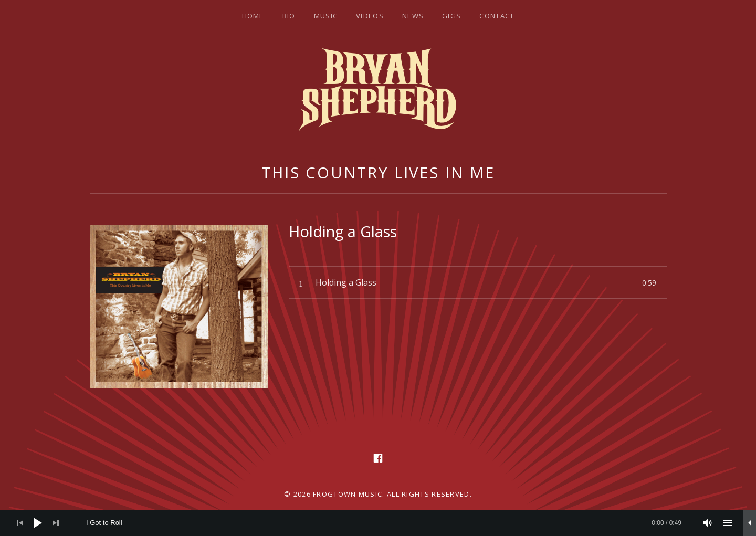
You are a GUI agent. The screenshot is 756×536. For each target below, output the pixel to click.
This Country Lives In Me (378, 172)
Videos (370, 16)
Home (253, 16)
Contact (497, 16)
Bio (289, 16)
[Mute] (708, 523)
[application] (378, 523)
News (413, 16)
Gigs (451, 16)
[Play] (38, 523)
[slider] (384, 523)
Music (326, 16)
